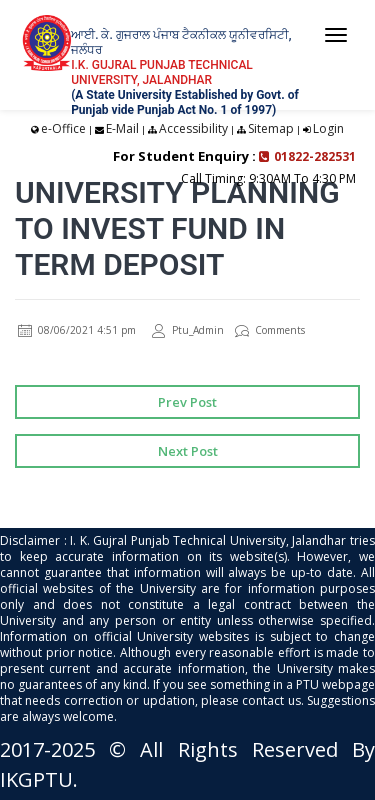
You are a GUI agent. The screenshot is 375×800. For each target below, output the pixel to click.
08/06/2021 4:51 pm (77, 330)
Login (328, 128)
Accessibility (193, 128)
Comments (270, 330)
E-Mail (122, 128)
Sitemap (271, 128)
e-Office (63, 128)
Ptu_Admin (188, 330)
